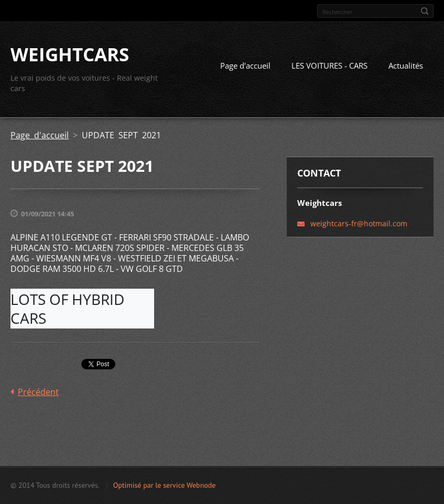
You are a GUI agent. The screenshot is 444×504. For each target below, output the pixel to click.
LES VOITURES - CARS (329, 65)
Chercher (425, 11)
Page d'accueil (245, 65)
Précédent (38, 392)
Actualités (406, 65)
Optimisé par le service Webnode (165, 485)
